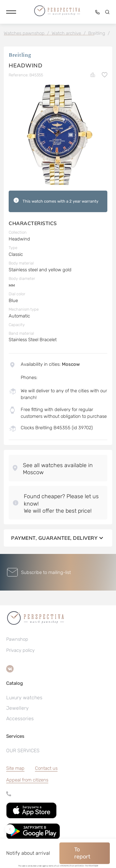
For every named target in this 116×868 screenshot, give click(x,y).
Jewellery (17, 708)
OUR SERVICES (23, 751)
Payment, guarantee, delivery (58, 538)
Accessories (20, 719)
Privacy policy (20, 650)
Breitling (20, 55)
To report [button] (82, 853)
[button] (11, 12)
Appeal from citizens (27, 780)
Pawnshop (17, 639)
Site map (15, 768)
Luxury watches (24, 698)
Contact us (46, 768)
